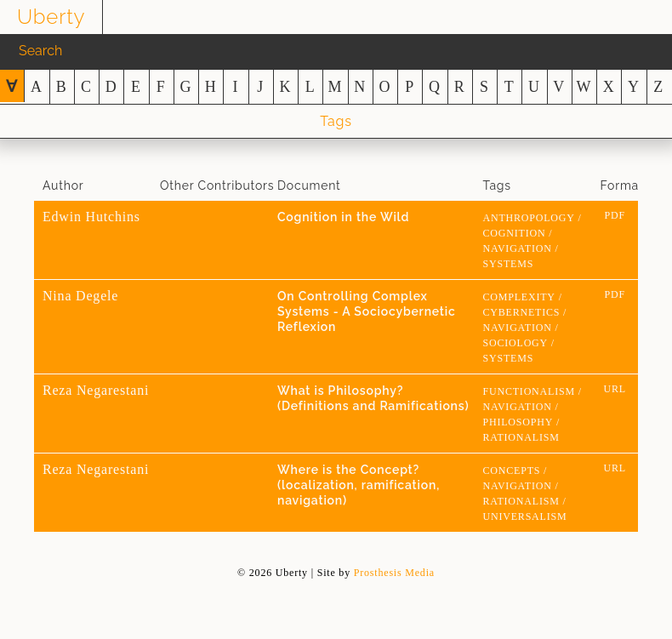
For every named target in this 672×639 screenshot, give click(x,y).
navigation (518, 248)
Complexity (519, 297)
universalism (525, 516)
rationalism (521, 437)
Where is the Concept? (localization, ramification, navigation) (359, 485)
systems (509, 264)
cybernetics (522, 312)
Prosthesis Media (394, 573)
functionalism (529, 391)
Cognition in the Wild (343, 217)
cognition (515, 233)
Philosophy (518, 422)
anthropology (529, 218)
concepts (512, 471)
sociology (516, 343)
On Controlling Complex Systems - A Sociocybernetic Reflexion (367, 311)
